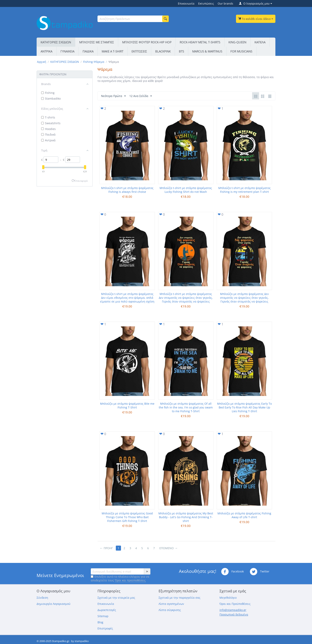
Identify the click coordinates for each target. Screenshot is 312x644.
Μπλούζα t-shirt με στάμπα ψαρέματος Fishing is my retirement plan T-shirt (244, 190)
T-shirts (48, 117)
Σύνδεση (42, 598)
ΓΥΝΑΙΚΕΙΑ (67, 51)
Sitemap (103, 616)
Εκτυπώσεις (206, 3)
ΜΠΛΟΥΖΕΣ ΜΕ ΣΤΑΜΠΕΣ (97, 42)
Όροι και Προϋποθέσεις (235, 604)
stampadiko (82, 641)
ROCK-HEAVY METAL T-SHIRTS (200, 42)
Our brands (225, 3)
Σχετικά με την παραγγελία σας (179, 598)
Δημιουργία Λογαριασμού (54, 604)
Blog (100, 622)
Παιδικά (48, 134)
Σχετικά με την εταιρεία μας (116, 598)
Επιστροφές (105, 628)
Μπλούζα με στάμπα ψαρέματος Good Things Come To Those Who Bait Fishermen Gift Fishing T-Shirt (127, 517)
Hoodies (48, 129)
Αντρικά (48, 140)
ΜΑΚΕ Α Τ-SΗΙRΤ (113, 51)
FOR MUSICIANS (241, 51)
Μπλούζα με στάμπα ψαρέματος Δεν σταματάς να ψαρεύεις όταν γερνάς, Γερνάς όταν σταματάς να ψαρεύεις (244, 298)
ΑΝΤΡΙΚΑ (46, 51)
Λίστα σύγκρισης (170, 610)
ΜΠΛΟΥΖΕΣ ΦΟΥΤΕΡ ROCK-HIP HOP (147, 42)
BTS (181, 51)
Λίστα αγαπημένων (171, 604)
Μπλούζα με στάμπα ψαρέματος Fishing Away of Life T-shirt (244, 515)
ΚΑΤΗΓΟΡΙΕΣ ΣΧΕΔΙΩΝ (56, 42)
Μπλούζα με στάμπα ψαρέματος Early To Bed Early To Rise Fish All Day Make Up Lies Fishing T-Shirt (244, 407)
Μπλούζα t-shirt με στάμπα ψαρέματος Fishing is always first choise (127, 190)
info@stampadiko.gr (233, 610)
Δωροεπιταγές (107, 610)
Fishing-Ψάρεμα (94, 62)
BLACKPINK (163, 51)
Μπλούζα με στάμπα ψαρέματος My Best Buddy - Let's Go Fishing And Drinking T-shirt (186, 517)
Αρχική (42, 62)
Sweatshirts (51, 123)
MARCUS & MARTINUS (207, 51)
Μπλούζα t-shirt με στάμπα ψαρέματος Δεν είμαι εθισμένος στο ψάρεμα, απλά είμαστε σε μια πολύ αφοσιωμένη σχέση (127, 298)
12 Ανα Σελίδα (141, 96)
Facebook (232, 572)
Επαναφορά (81, 181)
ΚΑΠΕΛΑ (260, 42)
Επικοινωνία (186, 3)
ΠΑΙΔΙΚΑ (88, 51)
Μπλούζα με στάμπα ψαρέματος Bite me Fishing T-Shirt (127, 405)
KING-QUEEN (237, 42)
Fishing (48, 93)
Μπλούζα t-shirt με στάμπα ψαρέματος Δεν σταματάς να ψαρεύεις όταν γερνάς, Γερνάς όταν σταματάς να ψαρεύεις (186, 298)
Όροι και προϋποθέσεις (130, 580)
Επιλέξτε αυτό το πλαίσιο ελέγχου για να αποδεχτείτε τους (120, 578)
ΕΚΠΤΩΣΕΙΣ (139, 51)
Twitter (260, 572)
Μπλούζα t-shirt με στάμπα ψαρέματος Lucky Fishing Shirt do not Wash (186, 190)
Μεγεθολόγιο (228, 598)
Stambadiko (51, 98)
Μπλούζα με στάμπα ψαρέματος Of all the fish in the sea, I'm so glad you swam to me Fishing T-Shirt (186, 407)
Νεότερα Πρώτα (113, 96)
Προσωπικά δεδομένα (234, 614)
